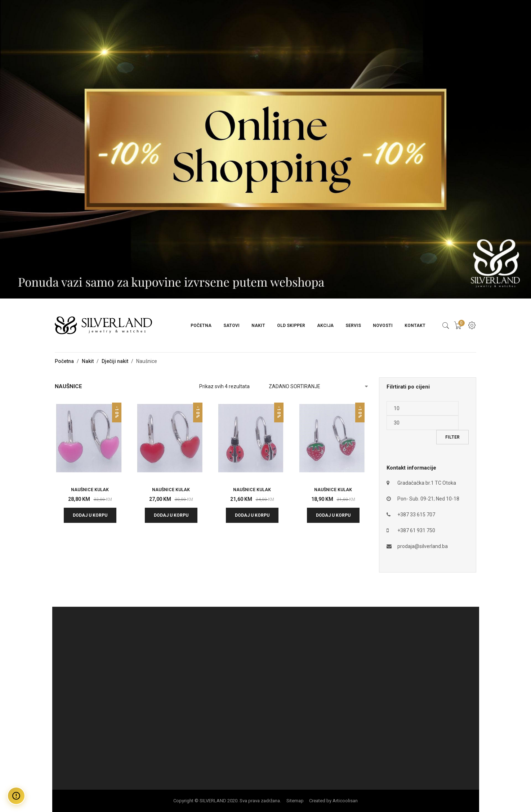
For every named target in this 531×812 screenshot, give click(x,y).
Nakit (258, 326)
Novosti (383, 326)
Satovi (231, 326)
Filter (452, 437)
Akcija (325, 326)
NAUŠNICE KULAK (90, 490)
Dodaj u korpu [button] (90, 515)
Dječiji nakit (115, 361)
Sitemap (295, 801)
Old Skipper (291, 326)
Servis (353, 326)
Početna (201, 326)
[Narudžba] (318, 386)
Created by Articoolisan (333, 801)
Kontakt (415, 326)
